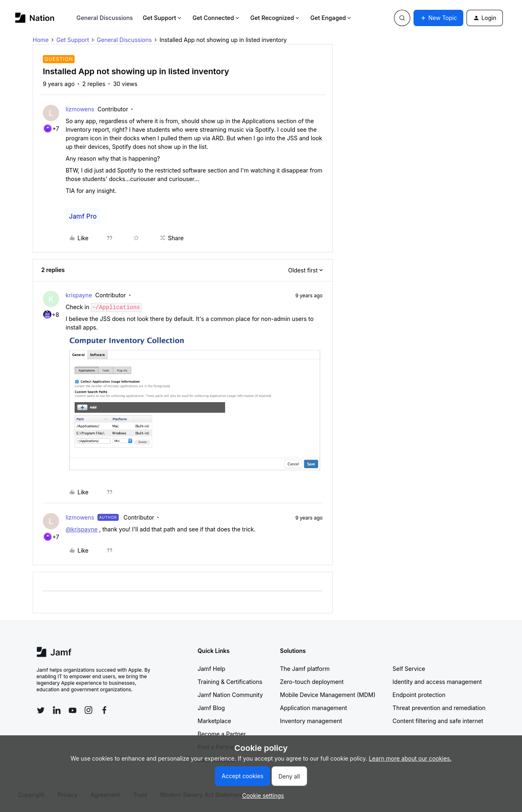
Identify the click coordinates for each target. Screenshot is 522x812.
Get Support (163, 18)
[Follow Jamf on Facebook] (104, 710)
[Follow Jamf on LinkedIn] (57, 710)
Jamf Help (212, 669)
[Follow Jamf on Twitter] (41, 710)
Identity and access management (437, 682)
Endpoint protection (419, 695)
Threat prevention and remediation (439, 708)
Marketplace (215, 721)
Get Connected (217, 18)
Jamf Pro (83, 216)
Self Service (409, 669)
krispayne (79, 295)
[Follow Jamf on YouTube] (73, 710)
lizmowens (80, 109)
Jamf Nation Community (230, 695)
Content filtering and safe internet (438, 721)
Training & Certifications (230, 682)
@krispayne (82, 529)
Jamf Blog (211, 708)
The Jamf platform (305, 669)
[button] (438, 18)
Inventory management (311, 721)
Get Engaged (331, 18)
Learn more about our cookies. (410, 758)
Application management (314, 708)
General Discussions (105, 18)
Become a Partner (222, 734)
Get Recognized (275, 18)
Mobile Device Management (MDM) (328, 695)
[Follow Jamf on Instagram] (88, 710)
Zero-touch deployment (312, 682)
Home (41, 40)
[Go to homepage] (35, 18)
